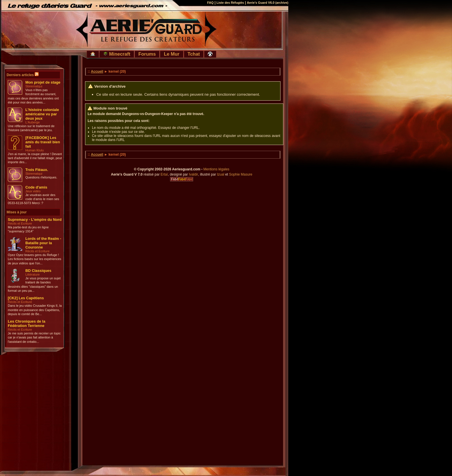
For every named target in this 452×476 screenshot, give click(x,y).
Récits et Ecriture (20, 223)
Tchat (194, 54)
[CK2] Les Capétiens (26, 298)
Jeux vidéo (33, 191)
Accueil (97, 72)
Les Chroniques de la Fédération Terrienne (27, 323)
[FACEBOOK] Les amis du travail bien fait (43, 142)
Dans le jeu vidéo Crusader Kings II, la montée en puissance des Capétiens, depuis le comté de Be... (35, 310)
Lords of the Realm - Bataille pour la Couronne (43, 243)
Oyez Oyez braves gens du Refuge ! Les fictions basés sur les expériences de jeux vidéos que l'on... (34, 259)
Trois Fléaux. (37, 170)
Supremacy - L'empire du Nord (35, 220)
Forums (147, 54)
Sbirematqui (34, 86)
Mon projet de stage (43, 82)
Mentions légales (216, 169)
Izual (220, 174)
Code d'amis (36, 187)
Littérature (33, 274)
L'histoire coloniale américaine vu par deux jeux (42, 114)
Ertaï (164, 174)
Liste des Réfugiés (230, 3)
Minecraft (117, 54)
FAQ (210, 3)
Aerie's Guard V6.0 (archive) (268, 3)
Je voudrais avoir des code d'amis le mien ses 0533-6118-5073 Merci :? (33, 199)
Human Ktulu (35, 150)
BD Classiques (38, 271)
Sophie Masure (241, 174)
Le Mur (172, 54)
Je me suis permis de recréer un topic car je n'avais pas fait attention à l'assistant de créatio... (34, 337)
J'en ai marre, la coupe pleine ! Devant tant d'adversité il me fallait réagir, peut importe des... (35, 158)
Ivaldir (193, 174)
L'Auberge (33, 122)
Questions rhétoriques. (41, 177)
